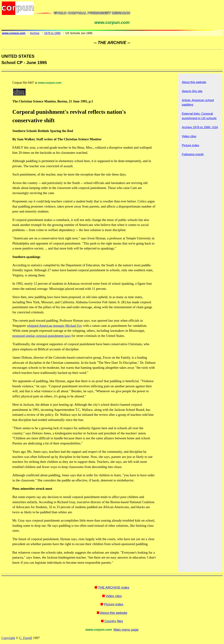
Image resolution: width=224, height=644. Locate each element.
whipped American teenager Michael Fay (54, 326)
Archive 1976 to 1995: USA (200, 127)
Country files (114, 621)
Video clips (189, 136)
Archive (35, 33)
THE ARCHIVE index (114, 587)
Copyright (8, 638)
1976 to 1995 (52, 33)
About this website (194, 82)
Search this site (192, 91)
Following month (193, 154)
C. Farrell (26, 638)
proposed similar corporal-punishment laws (42, 336)
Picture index (190, 145)
